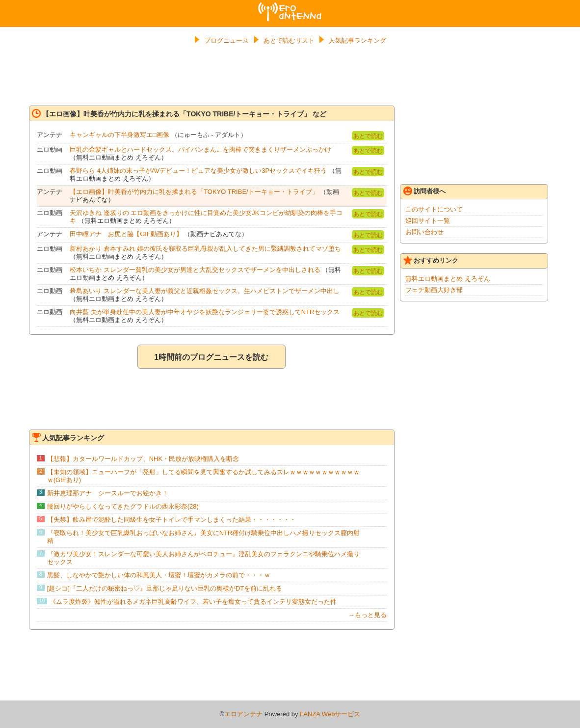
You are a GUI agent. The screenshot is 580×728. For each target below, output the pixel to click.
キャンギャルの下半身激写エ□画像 (119, 135)
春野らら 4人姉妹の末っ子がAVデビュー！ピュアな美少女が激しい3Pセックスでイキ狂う (198, 171)
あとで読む (368, 136)
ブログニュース (226, 40)
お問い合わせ (424, 232)
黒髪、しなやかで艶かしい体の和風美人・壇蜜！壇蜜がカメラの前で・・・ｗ (159, 575)
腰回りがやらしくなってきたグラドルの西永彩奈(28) (123, 506)
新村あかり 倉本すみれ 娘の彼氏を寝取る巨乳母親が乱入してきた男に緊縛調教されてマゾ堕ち (205, 249)
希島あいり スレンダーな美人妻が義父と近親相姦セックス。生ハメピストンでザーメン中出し (205, 291)
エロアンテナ (290, 6)
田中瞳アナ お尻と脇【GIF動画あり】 (126, 234)
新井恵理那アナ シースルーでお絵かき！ (108, 493)
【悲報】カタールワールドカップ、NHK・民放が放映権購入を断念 (143, 459)
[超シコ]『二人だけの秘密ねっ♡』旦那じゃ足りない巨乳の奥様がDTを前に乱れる (165, 588)
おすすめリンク (431, 260)
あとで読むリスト (289, 40)
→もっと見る (368, 615)
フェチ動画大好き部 (434, 290)
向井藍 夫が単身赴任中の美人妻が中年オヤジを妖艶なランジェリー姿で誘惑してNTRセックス (205, 312)
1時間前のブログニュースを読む (211, 357)
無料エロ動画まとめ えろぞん (448, 279)
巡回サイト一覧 (428, 221)
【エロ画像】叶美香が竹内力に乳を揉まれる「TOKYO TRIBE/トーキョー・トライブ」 (194, 192)
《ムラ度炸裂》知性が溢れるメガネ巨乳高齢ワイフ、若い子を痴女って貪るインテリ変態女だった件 (193, 602)
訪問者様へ (424, 191)
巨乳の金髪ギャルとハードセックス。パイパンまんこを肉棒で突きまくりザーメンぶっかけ (200, 149)
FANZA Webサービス (330, 714)
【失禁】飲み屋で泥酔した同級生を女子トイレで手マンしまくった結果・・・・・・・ (171, 520)
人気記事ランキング (357, 40)
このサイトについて (434, 209)
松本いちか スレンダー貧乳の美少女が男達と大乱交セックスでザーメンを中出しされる (195, 270)
